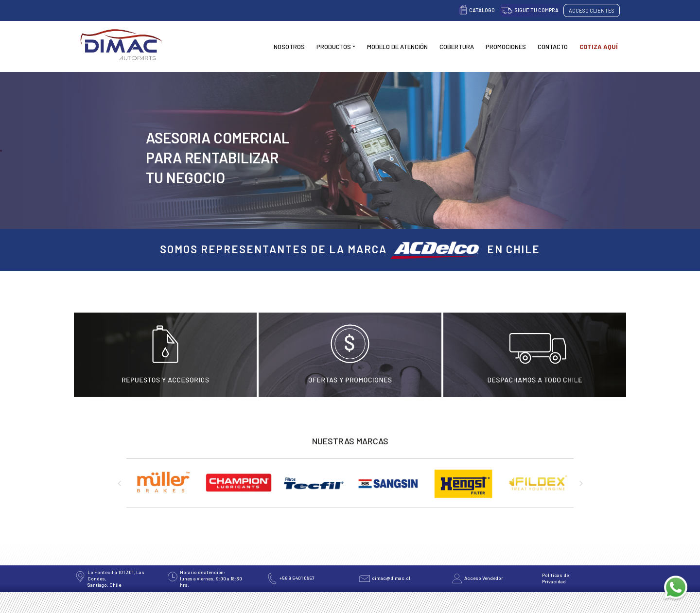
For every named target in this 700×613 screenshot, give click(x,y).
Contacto (553, 47)
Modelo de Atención (397, 47)
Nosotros (289, 47)
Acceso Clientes (592, 10)
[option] (164, 488)
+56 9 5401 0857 (297, 578)
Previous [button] (119, 483)
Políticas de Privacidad (555, 578)
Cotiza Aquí (599, 47)
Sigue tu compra (536, 10)
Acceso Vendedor (484, 578)
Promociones (506, 47)
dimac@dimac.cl (391, 578)
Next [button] (581, 483)
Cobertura (457, 47)
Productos (334, 47)
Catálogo (482, 10)
